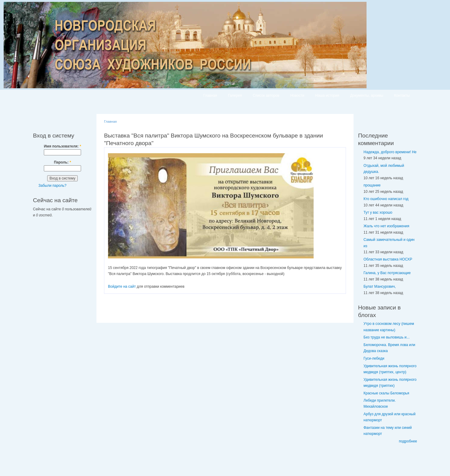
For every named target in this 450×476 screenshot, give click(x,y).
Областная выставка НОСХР (388, 259)
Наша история (327, 96)
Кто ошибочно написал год (386, 199)
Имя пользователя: (62, 146)
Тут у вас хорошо (378, 212)
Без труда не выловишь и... (386, 337)
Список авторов (266, 96)
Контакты (402, 96)
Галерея (235, 96)
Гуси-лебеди (374, 358)
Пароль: (62, 162)
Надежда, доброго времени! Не (390, 152)
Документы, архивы (367, 96)
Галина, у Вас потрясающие (387, 273)
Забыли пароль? (52, 186)
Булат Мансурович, (380, 287)
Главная (210, 96)
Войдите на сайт (122, 287)
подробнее (408, 441)
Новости (297, 96)
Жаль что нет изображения (386, 226)
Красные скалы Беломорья (386, 393)
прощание (372, 185)
